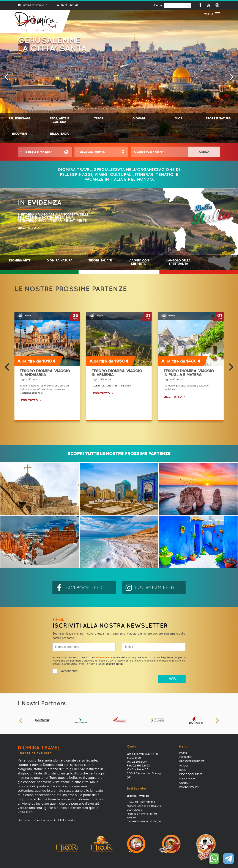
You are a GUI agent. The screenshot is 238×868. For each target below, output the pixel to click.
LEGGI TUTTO (27, 228)
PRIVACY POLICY (189, 787)
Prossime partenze (192, 762)
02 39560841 (67, 5)
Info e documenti (191, 774)
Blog (183, 770)
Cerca (158, 5)
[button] (45, 152)
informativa (102, 658)
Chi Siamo (186, 757)
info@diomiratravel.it (32, 5)
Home (183, 753)
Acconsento (69, 671)
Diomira (36, 22)
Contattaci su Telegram (229, 859)
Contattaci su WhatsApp (214, 859)
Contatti (185, 783)
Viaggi (184, 766)
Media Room (187, 779)
